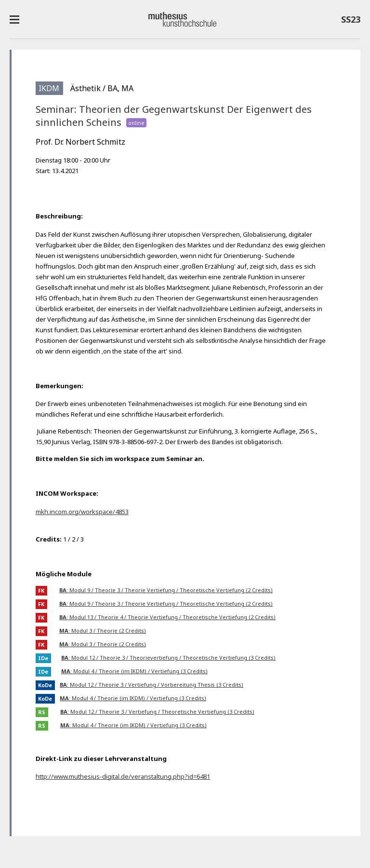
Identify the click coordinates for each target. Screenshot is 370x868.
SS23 (351, 21)
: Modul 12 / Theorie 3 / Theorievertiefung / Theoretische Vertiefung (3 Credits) (168, 658)
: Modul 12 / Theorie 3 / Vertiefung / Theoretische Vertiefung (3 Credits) (157, 712)
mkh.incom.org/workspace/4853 (82, 512)
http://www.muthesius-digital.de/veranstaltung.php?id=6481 (123, 776)
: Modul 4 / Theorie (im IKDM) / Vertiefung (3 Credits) (134, 671)
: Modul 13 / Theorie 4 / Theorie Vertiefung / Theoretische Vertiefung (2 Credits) (167, 617)
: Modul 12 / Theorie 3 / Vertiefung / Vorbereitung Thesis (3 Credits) (152, 685)
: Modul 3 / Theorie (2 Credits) (103, 631)
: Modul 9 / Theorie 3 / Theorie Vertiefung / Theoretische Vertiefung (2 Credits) (166, 590)
